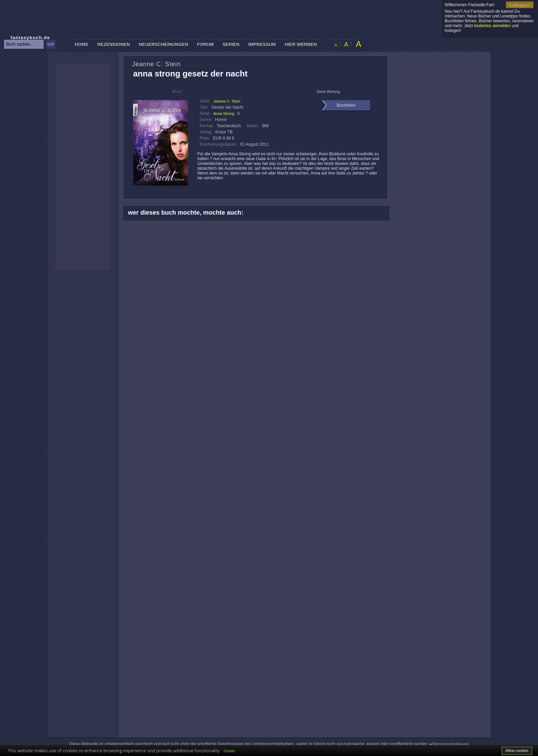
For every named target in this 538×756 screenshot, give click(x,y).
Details (230, 751)
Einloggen (520, 5)
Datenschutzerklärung (450, 744)
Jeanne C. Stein (227, 101)
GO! (51, 44)
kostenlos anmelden (492, 26)
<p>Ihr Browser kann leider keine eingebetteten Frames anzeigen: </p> (83, 166)
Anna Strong (224, 113)
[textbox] (24, 44)
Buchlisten (346, 105)
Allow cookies (517, 751)
